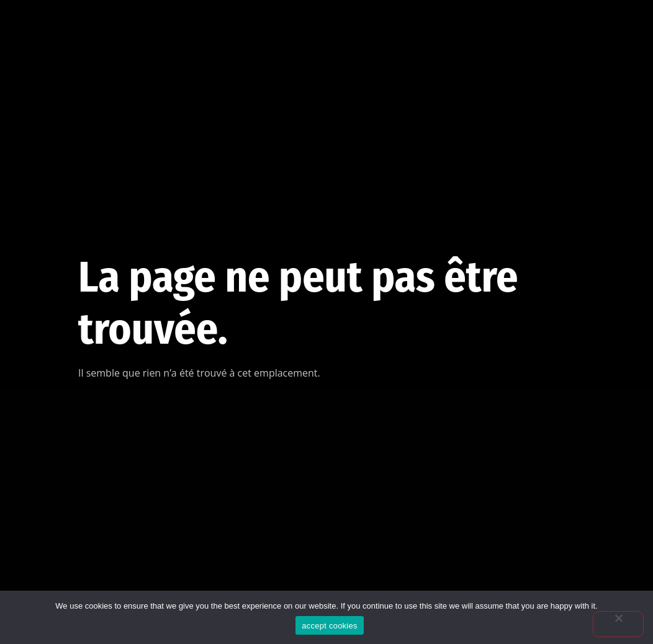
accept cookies (330, 626)
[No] (618, 624)
